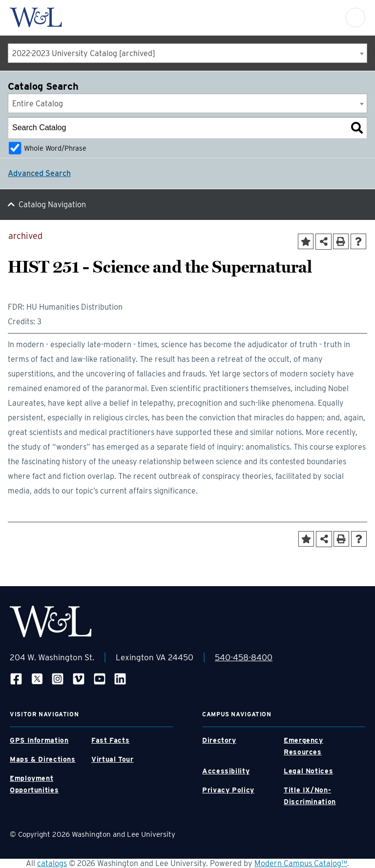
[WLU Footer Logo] (51, 621)
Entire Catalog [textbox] (38, 104)
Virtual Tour (113, 759)
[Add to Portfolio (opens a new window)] (306, 241)
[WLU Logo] (36, 17)
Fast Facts (110, 740)
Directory (219, 740)
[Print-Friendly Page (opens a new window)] (341, 241)
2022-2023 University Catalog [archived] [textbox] (84, 53)
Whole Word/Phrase (55, 148)
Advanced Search (39, 173)
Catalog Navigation (52, 205)
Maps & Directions (43, 759)
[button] (355, 18)
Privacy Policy (228, 790)
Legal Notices (308, 771)
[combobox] (187, 53)
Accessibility (226, 771)
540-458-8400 (244, 657)
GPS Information (39, 740)
